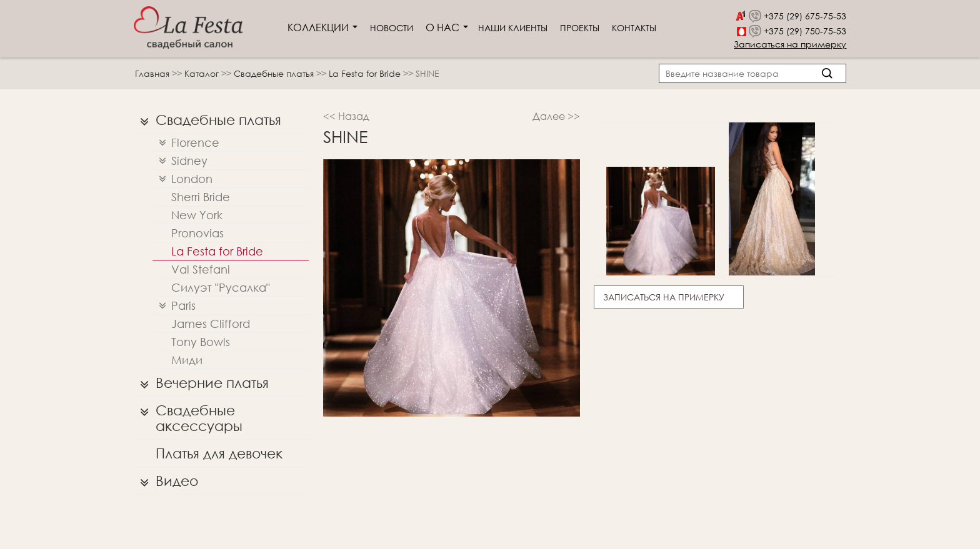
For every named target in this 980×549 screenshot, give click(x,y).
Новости (392, 28)
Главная (152, 73)
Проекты (580, 28)
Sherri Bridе (201, 197)
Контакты (634, 28)
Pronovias (197, 233)
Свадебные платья (275, 73)
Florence (186, 143)
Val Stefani (201, 269)
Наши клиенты (513, 28)
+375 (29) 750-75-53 (805, 31)
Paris (174, 306)
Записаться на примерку (790, 44)
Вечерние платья (201, 383)
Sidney (180, 161)
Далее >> (556, 116)
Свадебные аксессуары (188, 415)
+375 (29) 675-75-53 (805, 16)
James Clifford (211, 324)
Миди (187, 360)
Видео (166, 481)
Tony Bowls (201, 342)
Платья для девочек (219, 453)
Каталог (203, 73)
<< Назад (346, 116)
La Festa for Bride (366, 73)
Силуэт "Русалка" (221, 287)
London (182, 179)
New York (197, 215)
